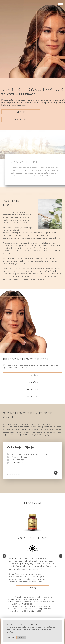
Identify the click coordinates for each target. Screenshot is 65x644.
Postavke (21, 637)
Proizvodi (21, 119)
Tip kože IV (32, 397)
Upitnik (21, 112)
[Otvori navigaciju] (61, 4)
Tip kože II (32, 382)
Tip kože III (33, 390)
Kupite (32, 588)
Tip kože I (33, 375)
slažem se (11, 637)
